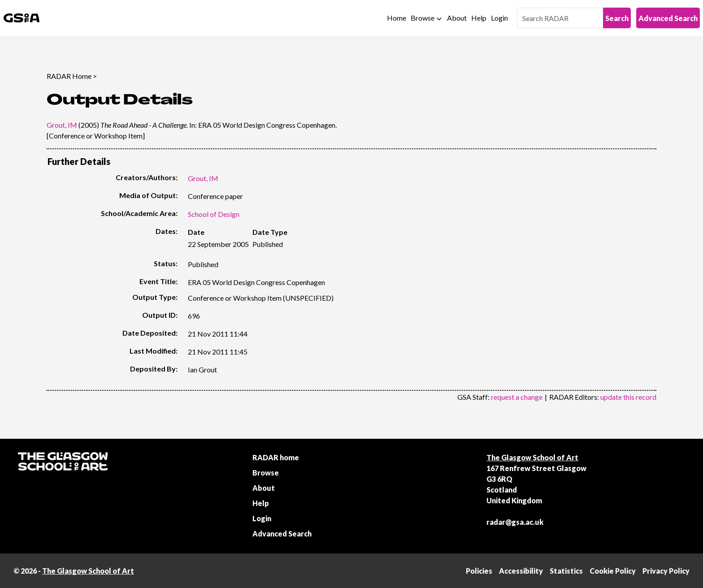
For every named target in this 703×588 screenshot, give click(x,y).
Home (397, 18)
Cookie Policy (613, 571)
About (457, 18)
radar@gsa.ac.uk (515, 522)
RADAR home (276, 457)
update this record (628, 397)
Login (499, 18)
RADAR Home (69, 76)
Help (479, 18)
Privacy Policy (666, 571)
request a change (517, 397)
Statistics (566, 571)
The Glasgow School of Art (532, 457)
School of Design (214, 214)
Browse (423, 18)
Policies (479, 571)
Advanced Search (668, 18)
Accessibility (521, 571)
